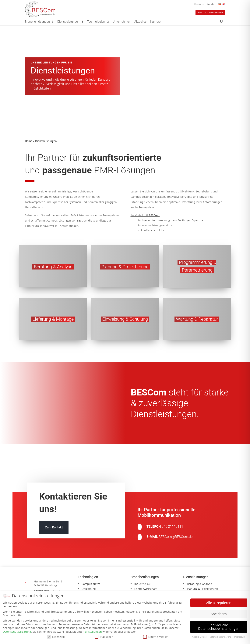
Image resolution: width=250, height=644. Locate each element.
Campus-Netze (91, 584)
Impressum (240, 636)
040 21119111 (172, 526)
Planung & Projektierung (202, 589)
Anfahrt (211, 4)
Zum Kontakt (54, 527)
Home (29, 141)
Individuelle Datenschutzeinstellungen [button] (219, 626)
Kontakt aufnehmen (210, 13)
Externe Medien (156, 636)
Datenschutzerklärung (17, 631)
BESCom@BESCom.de (176, 537)
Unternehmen (122, 22)
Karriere (155, 22)
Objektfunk (89, 589)
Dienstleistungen (68, 22)
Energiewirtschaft (146, 589)
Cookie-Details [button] (200, 636)
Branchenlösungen (37, 22)
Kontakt (199, 4)
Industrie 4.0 (142, 584)
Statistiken (104, 636)
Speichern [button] (219, 613)
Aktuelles (140, 22)
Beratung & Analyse (199, 584)
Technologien (96, 22)
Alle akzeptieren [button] (219, 602)
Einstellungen (93, 631)
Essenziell (56, 636)
